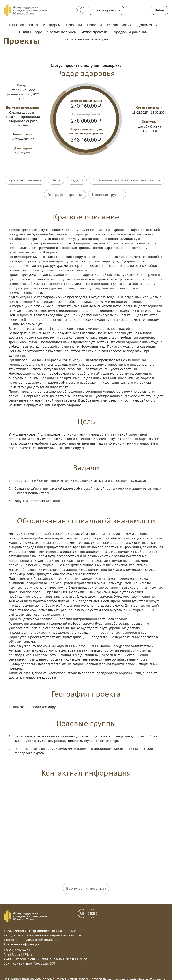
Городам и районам (130, 32)
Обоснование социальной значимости (127, 180)
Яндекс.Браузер (114, 972)
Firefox (160, 972)
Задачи (77, 180)
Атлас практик (95, 32)
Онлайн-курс (30, 32)
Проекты (74, 25)
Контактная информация (21, 937)
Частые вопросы (62, 32)
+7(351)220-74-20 (17, 944)
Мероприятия (119, 25)
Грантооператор (24, 25)
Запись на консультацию (86, 39)
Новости (95, 25)
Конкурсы (52, 25)
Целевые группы (107, 191)
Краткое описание (25, 180)
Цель (56, 180)
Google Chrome (137, 972)
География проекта (65, 191)
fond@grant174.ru (18, 948)
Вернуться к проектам (86, 882)
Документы (147, 25)
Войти (160, 10)
